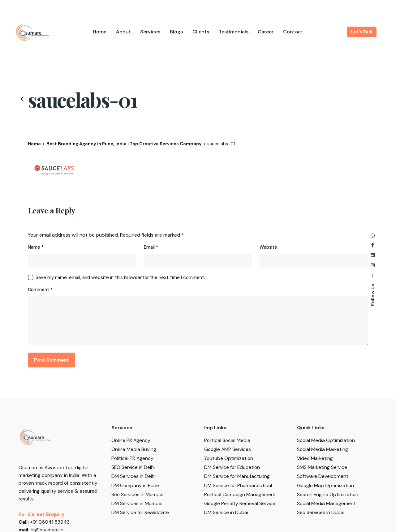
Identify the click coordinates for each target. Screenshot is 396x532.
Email (151, 247)
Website (268, 247)
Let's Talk (362, 32)
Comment (40, 290)
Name (36, 247)
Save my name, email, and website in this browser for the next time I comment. (120, 277)
